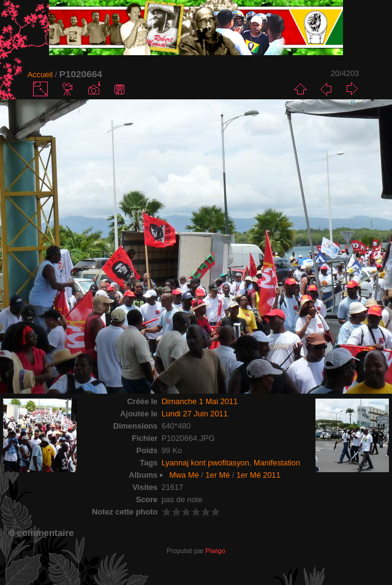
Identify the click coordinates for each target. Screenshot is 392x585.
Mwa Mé (184, 475)
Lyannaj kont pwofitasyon (205, 463)
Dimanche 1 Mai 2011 (200, 401)
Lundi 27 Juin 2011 (195, 414)
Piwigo (215, 551)
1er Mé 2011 (258, 475)
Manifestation (277, 463)
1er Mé (217, 475)
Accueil (40, 75)
